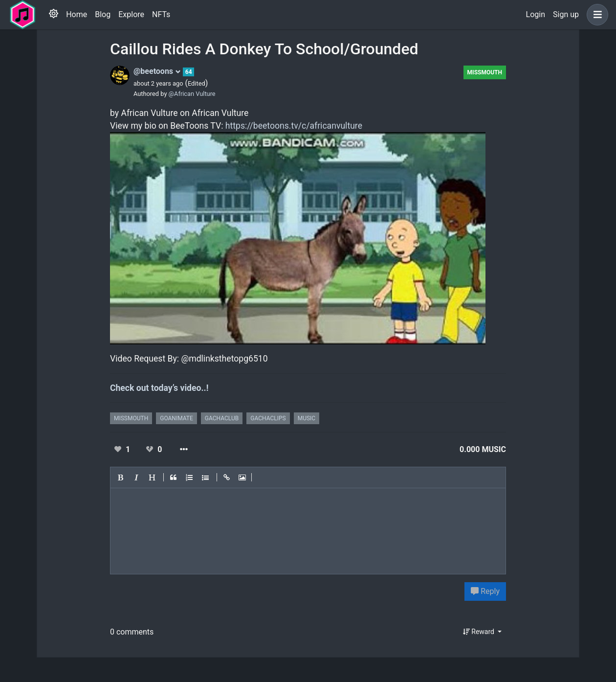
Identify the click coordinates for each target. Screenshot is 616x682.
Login (536, 14)
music (307, 418)
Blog (103, 14)
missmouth (485, 72)
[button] (595, 15)
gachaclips (268, 418)
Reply (485, 591)
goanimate (176, 418)
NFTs (161, 14)
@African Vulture (192, 94)
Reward (480, 632)
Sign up (566, 14)
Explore (131, 14)
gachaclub (222, 418)
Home (77, 14)
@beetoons (157, 71)
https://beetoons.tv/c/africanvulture (294, 126)
